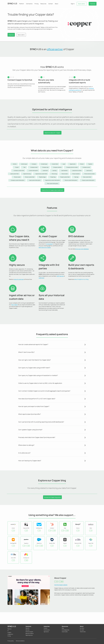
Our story (82, 628)
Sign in (73, 4)
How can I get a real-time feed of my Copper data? (35, 360)
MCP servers (60, 276)
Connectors (29, 4)
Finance (45, 628)
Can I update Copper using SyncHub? (30, 430)
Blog (63, 628)
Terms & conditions (20, 641)
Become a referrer (30, 633)
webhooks (41, 278)
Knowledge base (65, 630)
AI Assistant (50, 244)
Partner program (29, 632)
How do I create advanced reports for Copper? (33, 344)
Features (9, 629)
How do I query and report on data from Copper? (34, 406)
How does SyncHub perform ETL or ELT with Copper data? (37, 399)
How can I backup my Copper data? (30, 461)
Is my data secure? (24, 453)
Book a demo (82, 4)
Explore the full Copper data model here (52, 190)
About (56, 4)
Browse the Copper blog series (52, 497)
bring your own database (82, 249)
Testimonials (83, 632)
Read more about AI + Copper (52, 133)
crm (57, 582)
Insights (9, 632)
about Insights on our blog (81, 279)
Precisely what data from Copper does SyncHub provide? (37, 437)
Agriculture (46, 632)
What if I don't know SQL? (26, 352)
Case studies (65, 632)
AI (8, 631)
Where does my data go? (26, 445)
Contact (51, 4)
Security (28, 628)
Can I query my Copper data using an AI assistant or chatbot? (38, 375)
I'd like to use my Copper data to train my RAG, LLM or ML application (40, 383)
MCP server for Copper (45, 247)
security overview (19, 279)
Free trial (93, 4)
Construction (47, 630)
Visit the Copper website (61, 585)
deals (62, 582)
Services (28, 630)
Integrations (10, 634)
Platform (22, 4)
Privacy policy (11, 641)
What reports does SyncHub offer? (30, 414)
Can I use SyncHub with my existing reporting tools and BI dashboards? (41, 422)
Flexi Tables (14, 305)
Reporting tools (29, 635)
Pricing (36, 4)
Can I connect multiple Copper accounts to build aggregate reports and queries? (44, 391)
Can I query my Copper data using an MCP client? (34, 368)
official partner (55, 49)
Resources (43, 4)
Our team (82, 630)
